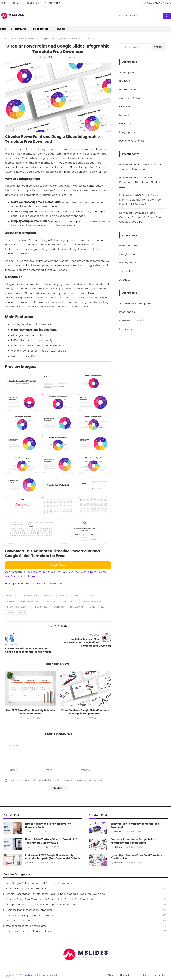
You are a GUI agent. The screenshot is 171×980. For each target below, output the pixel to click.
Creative (124, 106)
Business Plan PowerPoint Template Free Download (135, 825)
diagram (11, 601)
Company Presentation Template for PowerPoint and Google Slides (133, 841)
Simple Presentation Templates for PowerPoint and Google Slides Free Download (87, 894)
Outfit (34, 356)
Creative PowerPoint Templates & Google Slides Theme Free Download (87, 899)
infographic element (92, 601)
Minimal (124, 115)
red (102, 607)
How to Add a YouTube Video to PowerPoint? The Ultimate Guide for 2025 (141, 182)
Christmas (126, 124)
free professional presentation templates (87, 915)
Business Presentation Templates (87, 888)
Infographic (70, 601)
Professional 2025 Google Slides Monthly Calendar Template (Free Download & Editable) (140, 200)
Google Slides (51, 601)
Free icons (125, 329)
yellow (22, 612)
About (3, 3)
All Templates (19, 29)
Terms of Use (33, 3)
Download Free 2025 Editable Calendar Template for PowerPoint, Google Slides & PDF (141, 217)
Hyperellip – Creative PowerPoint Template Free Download (136, 857)
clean (62, 596)
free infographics (36, 572)
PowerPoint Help (129, 245)
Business (125, 81)
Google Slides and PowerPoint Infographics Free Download (87, 904)
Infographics (41, 29)
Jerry (31, 831)
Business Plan (127, 89)
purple (92, 607)
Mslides (52, 57)
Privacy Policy (52, 3)
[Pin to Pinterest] (62, 626)
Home (3, 29)
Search (167, 16)
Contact (16, 3)
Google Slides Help (131, 254)
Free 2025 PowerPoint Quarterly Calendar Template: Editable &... (31, 712)
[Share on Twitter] (58, 626)
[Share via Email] (65, 626)
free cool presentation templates (87, 926)
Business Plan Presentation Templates (87, 910)
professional (77, 607)
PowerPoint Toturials (132, 320)
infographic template (18, 607)
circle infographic (28, 596)
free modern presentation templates (87, 931)
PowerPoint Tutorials (132, 141)
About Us (125, 280)
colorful (75, 596)
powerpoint (59, 607)
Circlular (48, 596)
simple (10, 612)
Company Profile (129, 98)
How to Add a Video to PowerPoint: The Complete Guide (48, 825)
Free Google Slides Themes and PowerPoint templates (87, 883)
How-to (60, 29)
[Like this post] (51, 626)
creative (89, 596)
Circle (10, 596)
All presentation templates (136, 303)
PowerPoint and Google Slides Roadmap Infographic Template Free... (85, 712)
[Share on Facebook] (55, 626)
